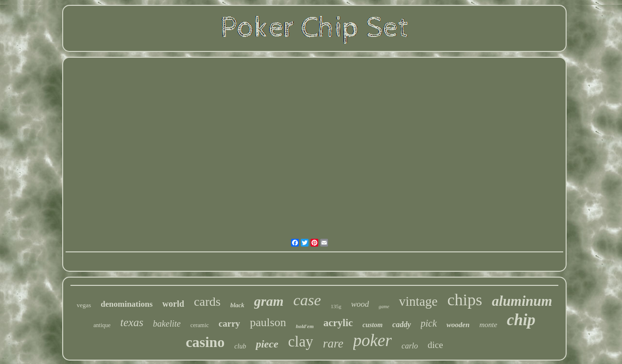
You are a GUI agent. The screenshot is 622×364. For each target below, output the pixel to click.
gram (269, 301)
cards (207, 302)
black (237, 305)
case (307, 300)
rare (333, 343)
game (384, 306)
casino (205, 342)
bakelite (167, 324)
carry (229, 323)
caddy (401, 324)
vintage (418, 301)
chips (465, 300)
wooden (458, 325)
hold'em (305, 326)
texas (132, 323)
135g (336, 306)
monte (488, 325)
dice (435, 345)
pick (429, 323)
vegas (84, 305)
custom (372, 325)
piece (267, 344)
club (240, 346)
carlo (410, 346)
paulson (268, 322)
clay (301, 341)
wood (360, 304)
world (173, 304)
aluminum (522, 301)
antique (102, 325)
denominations (127, 304)
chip (521, 320)
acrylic (338, 323)
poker (373, 340)
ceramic (200, 325)
